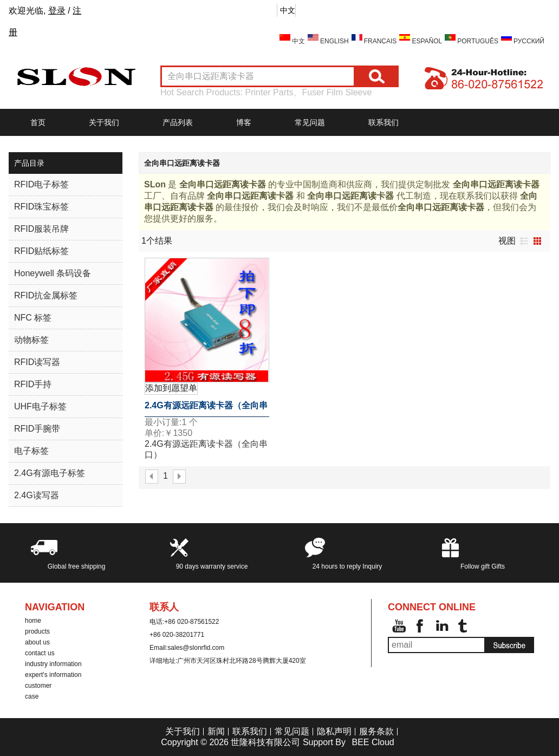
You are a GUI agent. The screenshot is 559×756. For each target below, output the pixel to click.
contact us (40, 653)
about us (37, 642)
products (37, 631)
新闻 (216, 731)
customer (38, 686)
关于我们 (104, 122)
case (32, 696)
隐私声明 (334, 731)
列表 (524, 241)
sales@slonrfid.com (196, 648)
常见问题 (310, 122)
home (33, 621)
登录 (57, 11)
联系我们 (383, 122)
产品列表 (178, 122)
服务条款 (376, 731)
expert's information (53, 675)
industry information (53, 664)
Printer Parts (269, 92)
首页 (38, 122)
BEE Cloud (373, 742)
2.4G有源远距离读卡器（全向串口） (206, 409)
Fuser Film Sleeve (337, 92)
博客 (244, 122)
